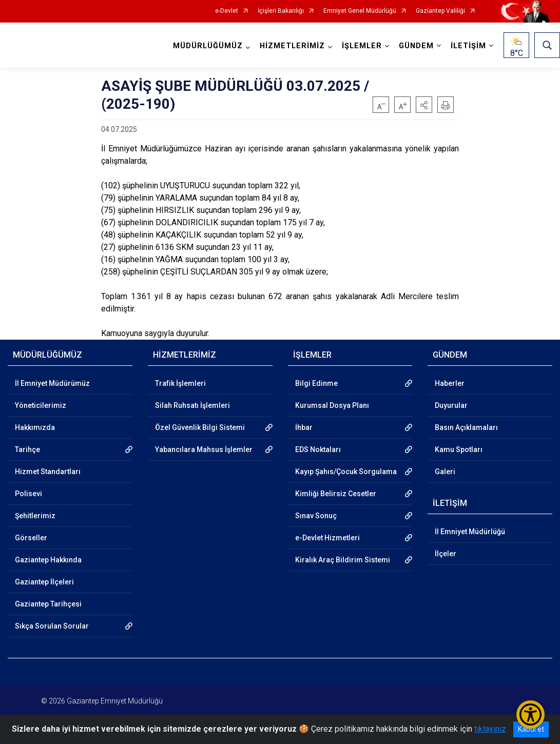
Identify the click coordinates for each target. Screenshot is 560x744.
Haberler (450, 383)
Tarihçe (27, 449)
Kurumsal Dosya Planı (332, 405)
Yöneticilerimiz (41, 405)
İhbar (304, 427)
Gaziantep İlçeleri (44, 582)
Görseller (31, 538)
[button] (424, 105)
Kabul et (531, 729)
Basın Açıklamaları (466, 427)
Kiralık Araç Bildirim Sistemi (343, 560)
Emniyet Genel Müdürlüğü (360, 11)
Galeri (445, 472)
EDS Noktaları (318, 449)
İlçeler (446, 554)
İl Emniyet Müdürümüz (52, 383)
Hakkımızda (35, 427)
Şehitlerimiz (35, 516)
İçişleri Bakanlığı (281, 11)
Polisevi (28, 494)
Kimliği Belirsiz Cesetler (336, 494)
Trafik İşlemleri (180, 383)
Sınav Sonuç (316, 516)
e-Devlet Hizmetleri (327, 538)
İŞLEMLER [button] (362, 46)
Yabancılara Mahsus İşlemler (204, 449)
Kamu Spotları (459, 449)
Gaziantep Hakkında (48, 560)
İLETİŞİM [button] (468, 46)
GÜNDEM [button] (416, 46)
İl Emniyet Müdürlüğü (470, 532)
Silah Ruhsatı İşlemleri (192, 405)
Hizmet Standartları (48, 472)
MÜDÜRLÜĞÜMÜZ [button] (208, 46)
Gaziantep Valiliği (440, 11)
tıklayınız (490, 729)
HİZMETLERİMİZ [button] (292, 46)
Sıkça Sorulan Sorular (52, 626)
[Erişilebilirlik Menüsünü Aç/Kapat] (530, 714)
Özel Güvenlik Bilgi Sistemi (200, 427)
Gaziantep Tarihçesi (48, 604)
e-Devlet (227, 11)
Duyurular (451, 405)
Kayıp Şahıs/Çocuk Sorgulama (346, 472)
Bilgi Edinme (316, 383)
